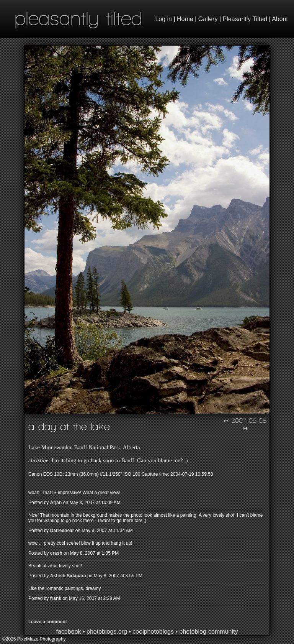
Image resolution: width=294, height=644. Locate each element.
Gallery (208, 19)
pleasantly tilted (78, 18)
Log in (163, 19)
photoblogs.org (107, 632)
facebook (69, 632)
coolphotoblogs (153, 632)
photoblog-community (208, 632)
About (280, 19)
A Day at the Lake (69, 426)
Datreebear (62, 531)
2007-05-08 (249, 421)
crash (56, 553)
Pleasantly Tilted (245, 19)
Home (185, 19)
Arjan (56, 503)
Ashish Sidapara (68, 576)
